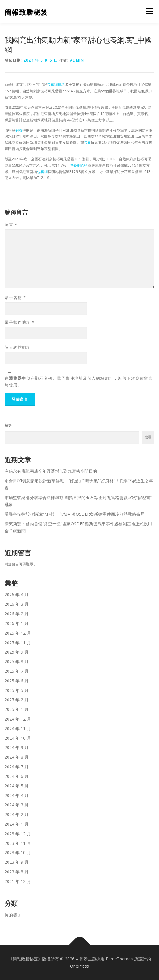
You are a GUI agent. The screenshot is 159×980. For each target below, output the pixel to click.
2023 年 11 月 (18, 843)
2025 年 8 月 (17, 661)
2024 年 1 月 (17, 824)
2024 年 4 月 (17, 795)
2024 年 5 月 (17, 786)
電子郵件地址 (20, 322)
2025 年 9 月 (17, 652)
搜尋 (8, 425)
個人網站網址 (18, 347)
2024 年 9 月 (17, 747)
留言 (11, 225)
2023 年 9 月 (17, 862)
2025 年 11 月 (18, 643)
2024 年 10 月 (18, 738)
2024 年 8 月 (17, 757)
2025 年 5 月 (17, 690)
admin (77, 60)
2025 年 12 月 (18, 633)
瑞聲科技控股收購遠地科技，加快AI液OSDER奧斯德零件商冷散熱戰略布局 (75, 514)
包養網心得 (79, 165)
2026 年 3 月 (17, 604)
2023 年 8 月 (17, 872)
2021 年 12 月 (18, 881)
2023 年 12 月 (18, 834)
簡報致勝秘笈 (26, 12)
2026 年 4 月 (17, 595)
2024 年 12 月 (18, 719)
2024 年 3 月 (17, 805)
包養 (19, 130)
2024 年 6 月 (17, 776)
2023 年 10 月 (18, 853)
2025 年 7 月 (17, 671)
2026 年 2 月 (17, 614)
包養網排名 (56, 85)
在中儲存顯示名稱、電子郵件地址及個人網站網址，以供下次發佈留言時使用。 (79, 381)
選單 (148, 11)
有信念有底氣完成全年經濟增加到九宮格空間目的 (51, 471)
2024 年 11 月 (18, 728)
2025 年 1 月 (17, 709)
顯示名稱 (15, 298)
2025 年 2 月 (17, 700)
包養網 (42, 172)
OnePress (79, 966)
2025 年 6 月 (17, 681)
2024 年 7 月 (17, 767)
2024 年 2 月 (17, 814)
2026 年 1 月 (17, 623)
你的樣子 (13, 915)
